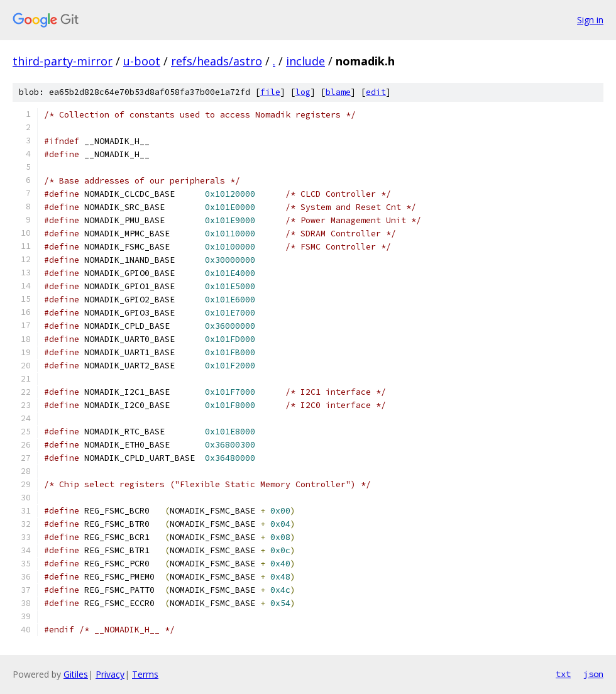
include (305, 61)
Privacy (110, 674)
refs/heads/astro (217, 61)
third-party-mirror (63, 61)
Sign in (590, 20)
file (270, 92)
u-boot (142, 61)
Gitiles (76, 674)
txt (563, 674)
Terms (145, 674)
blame (338, 92)
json (593, 674)
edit (376, 92)
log (303, 92)
